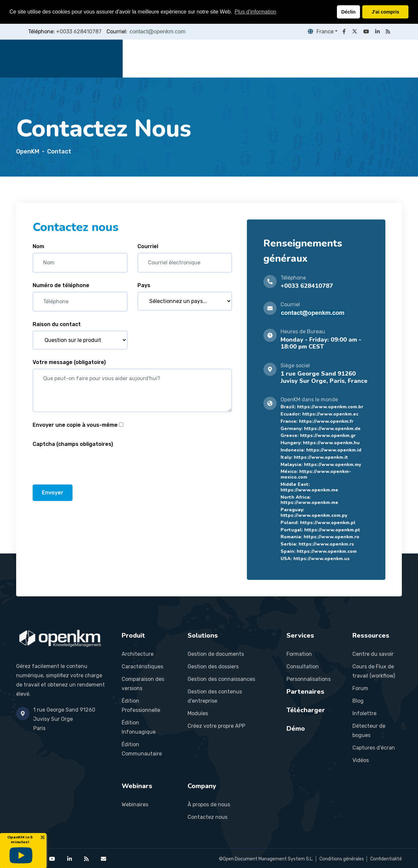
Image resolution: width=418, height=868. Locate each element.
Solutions (205, 58)
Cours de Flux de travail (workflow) (374, 671)
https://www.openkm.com (327, 551)
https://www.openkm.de (332, 429)
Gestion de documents (216, 654)
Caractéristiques (142, 667)
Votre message (69, 362)
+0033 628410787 (79, 32)
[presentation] (83, 463)
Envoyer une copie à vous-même (75, 425)
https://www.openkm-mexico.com (316, 474)
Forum (360, 688)
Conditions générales (342, 859)
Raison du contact (57, 324)
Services (239, 58)
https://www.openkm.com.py (314, 515)
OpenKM (28, 151)
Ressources (319, 58)
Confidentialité (386, 859)
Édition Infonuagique (139, 727)
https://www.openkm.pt (332, 530)
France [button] (319, 32)
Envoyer (53, 493)
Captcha (73, 444)
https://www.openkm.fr (326, 421)
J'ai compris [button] (385, 12)
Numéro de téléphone (61, 285)
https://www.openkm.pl (328, 523)
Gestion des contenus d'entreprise (215, 696)
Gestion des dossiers (213, 667)
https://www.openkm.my (332, 465)
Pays (144, 285)
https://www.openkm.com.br (330, 407)
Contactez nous (208, 817)
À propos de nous (209, 804)
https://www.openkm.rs (326, 544)
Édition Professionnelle (141, 705)
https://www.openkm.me (309, 490)
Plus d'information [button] (256, 12)
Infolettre (364, 713)
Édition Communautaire (142, 749)
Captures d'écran (374, 748)
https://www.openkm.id (334, 450)
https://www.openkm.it (321, 457)
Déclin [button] (348, 12)
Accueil (142, 58)
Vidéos (361, 760)
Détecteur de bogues (369, 731)
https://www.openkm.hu (331, 443)
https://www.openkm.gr (328, 435)
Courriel (148, 246)
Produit (172, 58)
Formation (299, 654)
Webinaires (135, 804)
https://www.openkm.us (322, 559)
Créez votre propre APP (216, 726)
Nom (38, 246)
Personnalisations (309, 679)
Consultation (303, 667)
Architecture (138, 654)
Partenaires (277, 58)
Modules (198, 713)
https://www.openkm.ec (330, 414)
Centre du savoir (373, 654)
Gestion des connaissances (221, 679)
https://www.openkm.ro (331, 537)
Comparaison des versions (143, 684)
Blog (358, 701)
